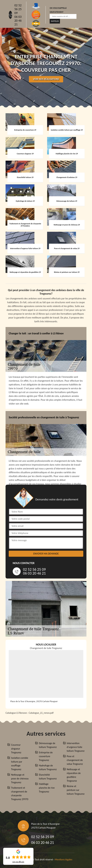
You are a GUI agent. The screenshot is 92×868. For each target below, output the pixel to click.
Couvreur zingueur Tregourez (16, 749)
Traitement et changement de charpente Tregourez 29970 (20, 793)
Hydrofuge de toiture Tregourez (48, 767)
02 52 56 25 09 (18, 9)
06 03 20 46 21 (18, 21)
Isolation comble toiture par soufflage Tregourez (20, 764)
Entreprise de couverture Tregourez (46, 756)
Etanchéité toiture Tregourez (48, 777)
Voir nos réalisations (46, 79)
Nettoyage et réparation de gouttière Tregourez (74, 775)
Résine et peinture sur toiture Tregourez (76, 790)
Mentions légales (64, 859)
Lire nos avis (18, 862)
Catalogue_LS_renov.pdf (41, 713)
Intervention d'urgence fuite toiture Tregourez (76, 747)
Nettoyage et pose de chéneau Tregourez (20, 779)
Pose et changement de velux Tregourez (75, 760)
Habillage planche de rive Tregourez (47, 788)
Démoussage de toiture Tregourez (48, 745)
